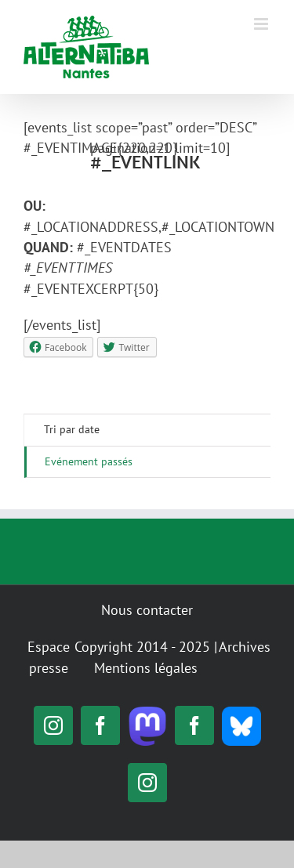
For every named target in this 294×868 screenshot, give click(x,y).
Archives (245, 647)
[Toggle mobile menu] (262, 24)
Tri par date (72, 429)
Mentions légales (146, 668)
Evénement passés (89, 461)
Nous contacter (147, 610)
